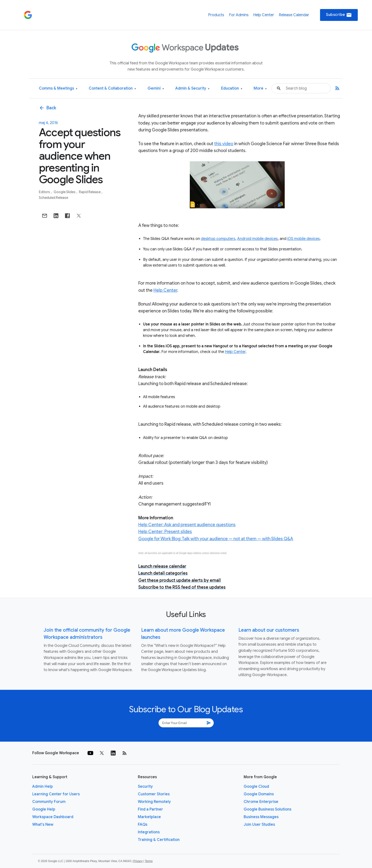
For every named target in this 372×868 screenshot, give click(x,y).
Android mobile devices (258, 239)
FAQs (143, 825)
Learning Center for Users (56, 794)
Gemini (156, 88)
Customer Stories (154, 794)
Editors (45, 192)
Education (232, 88)
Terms (149, 861)
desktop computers (218, 239)
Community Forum (49, 802)
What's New (43, 825)
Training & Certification (159, 840)
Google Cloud (256, 787)
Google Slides (65, 192)
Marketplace (149, 817)
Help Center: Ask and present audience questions (187, 525)
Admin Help (43, 787)
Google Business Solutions (267, 809)
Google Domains (259, 794)
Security (145, 787)
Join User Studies (259, 825)
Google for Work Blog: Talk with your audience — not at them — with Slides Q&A (216, 539)
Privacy (138, 861)
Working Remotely (154, 802)
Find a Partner (150, 809)
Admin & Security (192, 88)
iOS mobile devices (304, 239)
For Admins (239, 15)
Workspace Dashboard (53, 817)
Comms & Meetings (58, 88)
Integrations (149, 832)
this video (224, 144)
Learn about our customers (269, 630)
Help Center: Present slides (165, 532)
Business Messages (261, 817)
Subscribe (339, 15)
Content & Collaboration (112, 88)
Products (216, 15)
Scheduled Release (53, 198)
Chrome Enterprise (261, 802)
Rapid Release (90, 192)
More (260, 88)
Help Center (264, 15)
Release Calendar (294, 15)
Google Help (44, 809)
